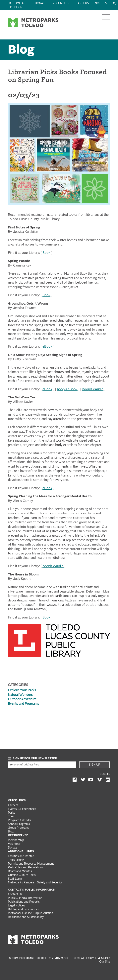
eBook (47, 347)
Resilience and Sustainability (26, 917)
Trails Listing (16, 860)
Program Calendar (20, 820)
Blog (21, 50)
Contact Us (15, 894)
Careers (82, 3)
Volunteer (61, 3)
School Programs (19, 824)
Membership (16, 840)
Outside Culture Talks (22, 875)
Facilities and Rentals (21, 856)
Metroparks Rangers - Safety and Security (35, 883)
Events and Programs (24, 704)
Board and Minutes (20, 871)
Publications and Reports (24, 902)
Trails (11, 817)
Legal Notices (17, 906)
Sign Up (94, 765)
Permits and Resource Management (31, 864)
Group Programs (19, 828)
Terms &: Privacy (83, 958)
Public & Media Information (25, 898)
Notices (101, 3)
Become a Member (16, 5)
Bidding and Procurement (24, 910)
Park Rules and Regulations (26, 868)
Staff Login (15, 879)
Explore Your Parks (22, 690)
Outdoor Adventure (22, 699)
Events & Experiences (22, 809)
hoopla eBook (67, 389)
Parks (12, 813)
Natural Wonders (20, 695)
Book (46, 253)
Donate (41, 3)
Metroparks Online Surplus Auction (30, 913)
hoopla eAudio (93, 389)
